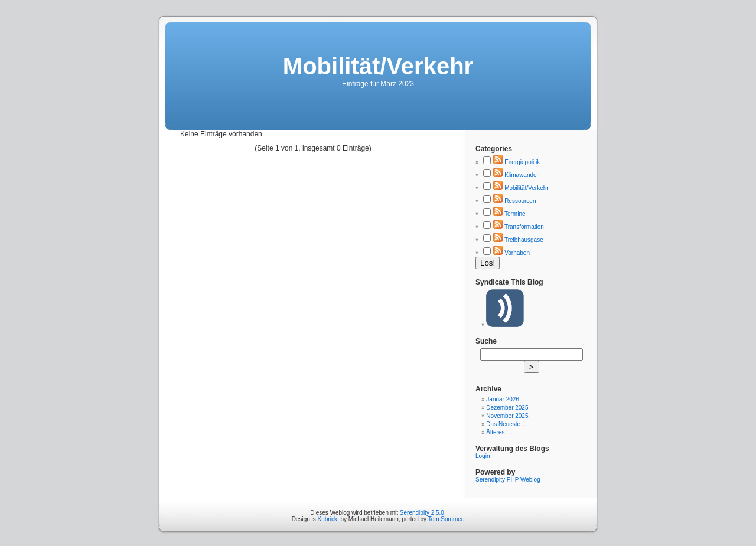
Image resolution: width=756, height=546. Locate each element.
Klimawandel (521, 175)
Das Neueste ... (506, 424)
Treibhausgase (524, 240)
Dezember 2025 (507, 408)
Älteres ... (498, 432)
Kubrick (328, 519)
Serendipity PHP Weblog (508, 480)
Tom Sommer (446, 519)
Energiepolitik (522, 162)
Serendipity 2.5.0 (422, 513)
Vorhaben (517, 253)
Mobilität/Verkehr (526, 188)
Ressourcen (520, 201)
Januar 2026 (503, 399)
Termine (515, 214)
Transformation (524, 227)
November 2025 (507, 416)
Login (483, 456)
